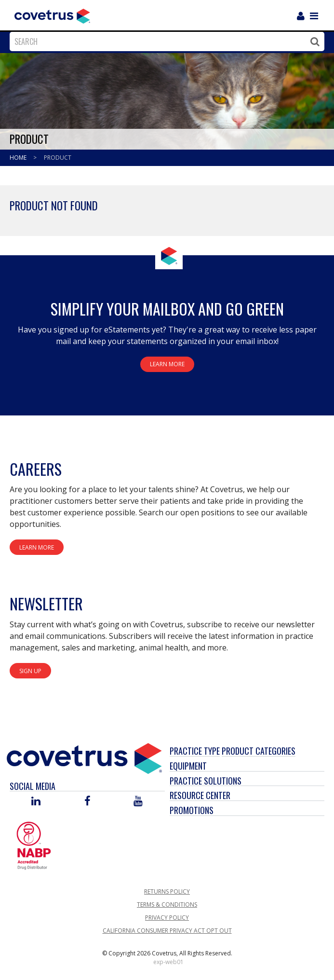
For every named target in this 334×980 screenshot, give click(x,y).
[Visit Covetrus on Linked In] (36, 802)
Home (19, 158)
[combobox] (165, 41)
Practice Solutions (206, 781)
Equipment (188, 766)
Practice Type (195, 751)
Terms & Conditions (167, 904)
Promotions (192, 810)
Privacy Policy (167, 918)
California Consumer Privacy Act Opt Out (167, 931)
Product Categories (259, 751)
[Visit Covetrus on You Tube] (138, 802)
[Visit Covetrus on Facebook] (87, 802)
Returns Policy (167, 891)
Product (58, 158)
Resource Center (200, 795)
